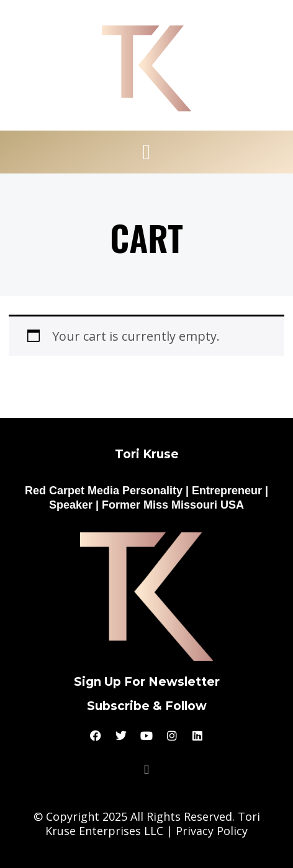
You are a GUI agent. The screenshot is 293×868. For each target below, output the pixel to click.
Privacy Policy (212, 831)
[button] (146, 153)
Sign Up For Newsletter (147, 682)
